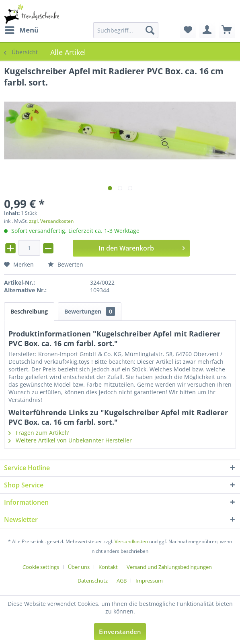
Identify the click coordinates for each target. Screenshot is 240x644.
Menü (22, 29)
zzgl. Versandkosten (51, 221)
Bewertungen (90, 311)
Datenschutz (93, 581)
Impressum (149, 581)
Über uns (79, 567)
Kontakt (108, 567)
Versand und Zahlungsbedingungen (169, 567)
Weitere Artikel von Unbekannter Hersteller (70, 440)
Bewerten (66, 264)
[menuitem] (21, 30)
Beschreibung (29, 311)
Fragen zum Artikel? (39, 433)
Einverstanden (120, 632)
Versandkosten (131, 541)
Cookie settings (41, 567)
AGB (122, 581)
